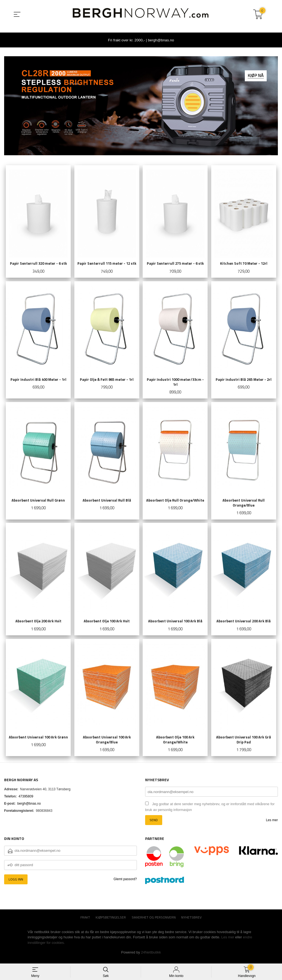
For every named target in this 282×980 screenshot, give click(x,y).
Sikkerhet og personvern (154, 921)
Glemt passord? (125, 883)
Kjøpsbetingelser (111, 921)
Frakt (85, 921)
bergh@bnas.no (29, 808)
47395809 (26, 800)
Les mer (272, 824)
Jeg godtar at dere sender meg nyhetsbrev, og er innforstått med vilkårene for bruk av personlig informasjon (210, 811)
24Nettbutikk (151, 956)
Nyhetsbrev (191, 921)
